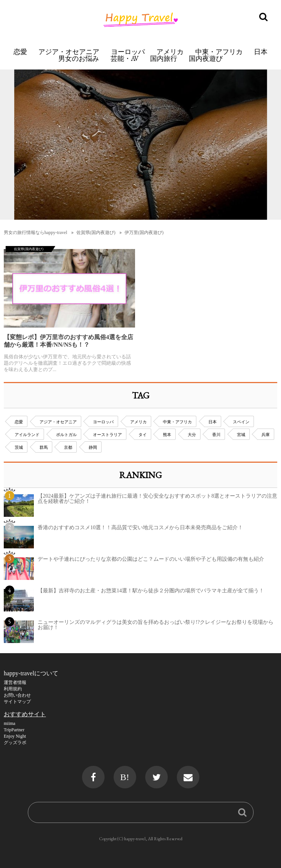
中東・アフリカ (219, 52)
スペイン (241, 422)
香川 (216, 435)
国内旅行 (164, 58)
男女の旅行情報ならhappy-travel (36, 232)
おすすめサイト (25, 714)
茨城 (19, 447)
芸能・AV (125, 58)
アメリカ (170, 52)
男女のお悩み (79, 58)
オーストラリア (107, 435)
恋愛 (20, 52)
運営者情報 (15, 682)
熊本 (167, 435)
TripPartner (14, 730)
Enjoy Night (15, 736)
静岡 (93, 447)
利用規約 (13, 689)
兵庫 (266, 435)
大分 (192, 435)
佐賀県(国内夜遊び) (96, 232)
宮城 (241, 435)
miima (10, 723)
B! (125, 777)
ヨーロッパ (128, 52)
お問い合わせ (17, 695)
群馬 (44, 447)
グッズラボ (15, 743)
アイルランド (27, 435)
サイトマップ (17, 702)
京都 (68, 447)
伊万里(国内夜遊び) (144, 232)
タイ (143, 435)
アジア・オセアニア (69, 52)
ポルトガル (66, 435)
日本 (261, 52)
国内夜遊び (206, 58)
